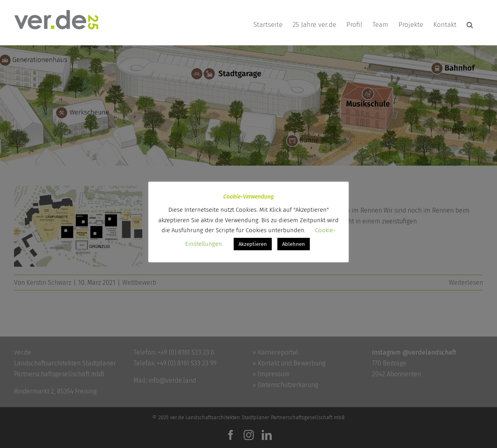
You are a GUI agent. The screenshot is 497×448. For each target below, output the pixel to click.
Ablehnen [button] (294, 244)
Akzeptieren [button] (253, 244)
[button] (470, 25)
